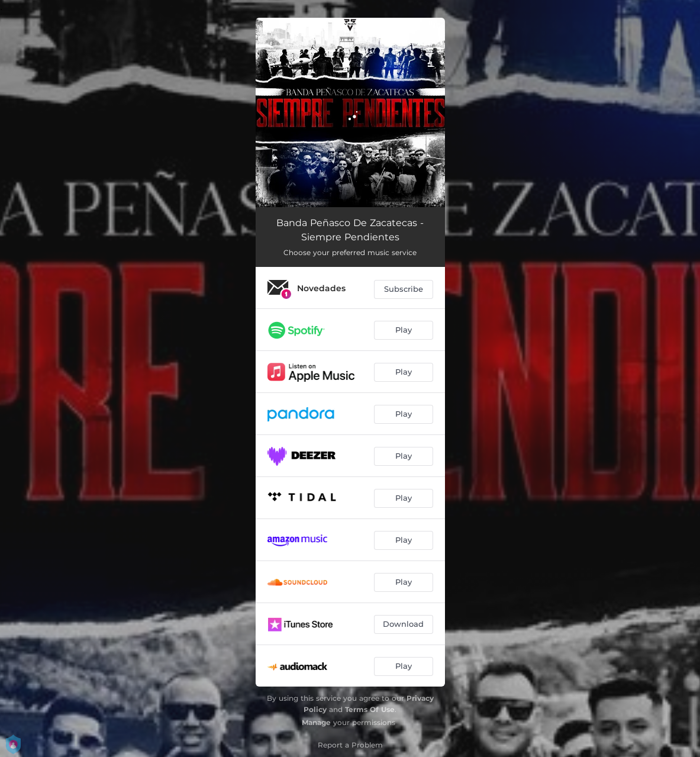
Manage (316, 722)
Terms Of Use (370, 709)
